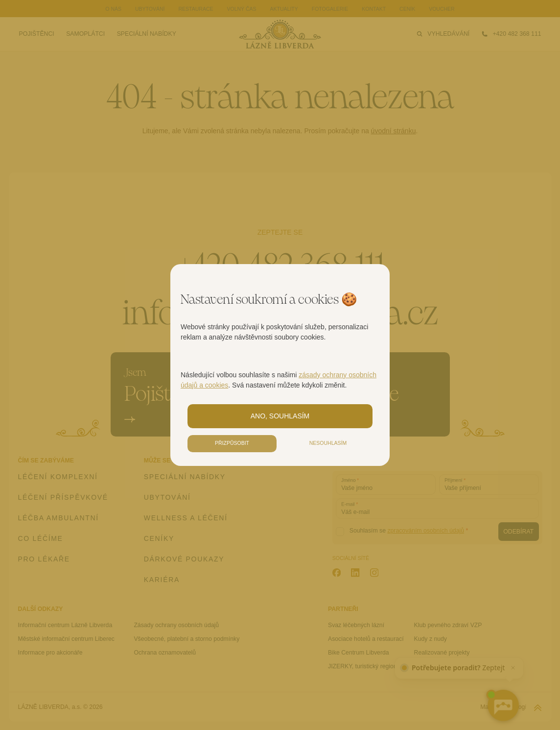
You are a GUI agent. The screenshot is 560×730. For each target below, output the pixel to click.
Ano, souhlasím (280, 416)
